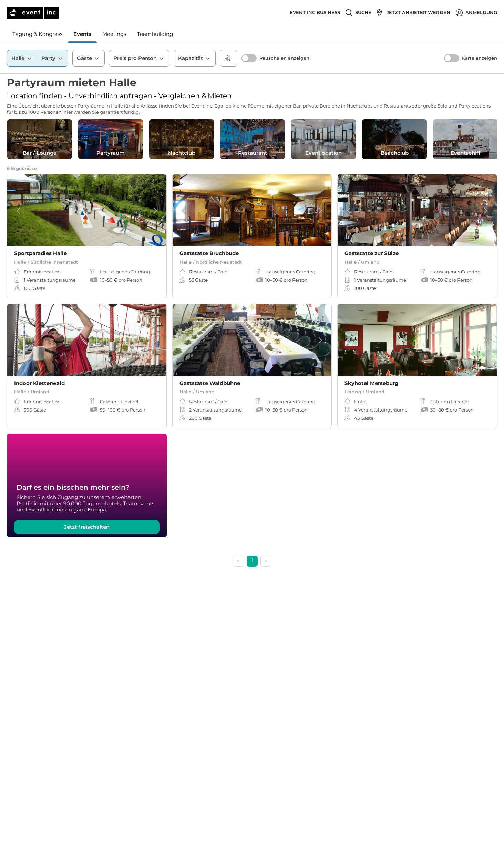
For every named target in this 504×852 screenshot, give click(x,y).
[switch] (249, 58)
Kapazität (195, 58)
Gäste (89, 58)
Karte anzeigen (480, 58)
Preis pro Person (139, 58)
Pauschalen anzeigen (284, 58)
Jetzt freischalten (87, 527)
